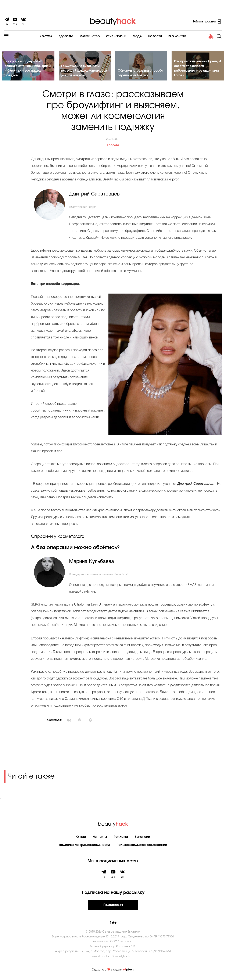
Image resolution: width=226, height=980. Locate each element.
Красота (46, 37)
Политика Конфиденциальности (84, 845)
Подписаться (113, 905)
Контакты (100, 837)
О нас (81, 837)
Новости (155, 37)
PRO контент (177, 37)
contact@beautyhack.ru (117, 957)
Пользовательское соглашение (142, 845)
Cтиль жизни (116, 37)
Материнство (90, 37)
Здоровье (66, 37)
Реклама (121, 837)
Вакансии (142, 837)
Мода (137, 37)
